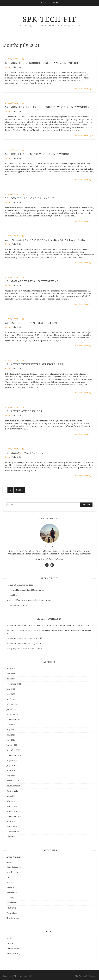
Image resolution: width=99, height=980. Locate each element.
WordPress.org (13, 953)
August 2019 (12, 796)
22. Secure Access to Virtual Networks (38, 154)
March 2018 (12, 827)
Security (10, 898)
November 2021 (13, 714)
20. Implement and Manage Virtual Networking (45, 240)
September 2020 (14, 755)
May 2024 (11, 674)
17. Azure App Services (24, 411)
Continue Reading (85, 89)
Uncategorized (13, 918)
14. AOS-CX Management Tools (20, 585)
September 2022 (14, 684)
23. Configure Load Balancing (30, 198)
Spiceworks (12, 903)
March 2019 (12, 806)
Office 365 (11, 882)
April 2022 (11, 699)
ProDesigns (91, 976)
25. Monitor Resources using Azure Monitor (42, 63)
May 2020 (11, 776)
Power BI (10, 888)
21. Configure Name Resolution (31, 323)
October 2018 (12, 811)
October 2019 (12, 791)
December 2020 (13, 750)
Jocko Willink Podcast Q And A (27, 643)
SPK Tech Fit (49, 19)
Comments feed (13, 948)
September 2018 (14, 816)
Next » (19, 490)
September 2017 (14, 832)
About (55, 3)
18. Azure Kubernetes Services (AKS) (35, 364)
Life (8, 877)
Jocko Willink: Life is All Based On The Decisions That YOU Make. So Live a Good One (52, 625)
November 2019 (13, 786)
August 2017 (12, 837)
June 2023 (11, 679)
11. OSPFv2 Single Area (17, 605)
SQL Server (11, 908)
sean (8, 67)
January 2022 (12, 709)
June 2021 (11, 735)
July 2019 (11, 801)
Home (44, 3)
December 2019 (13, 781)
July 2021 (11, 730)
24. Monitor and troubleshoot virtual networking (48, 107)
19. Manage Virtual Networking (32, 281)
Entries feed (12, 943)
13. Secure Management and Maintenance (25, 590)
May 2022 (11, 694)
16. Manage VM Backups (24, 453)
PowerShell (12, 893)
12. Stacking (12, 595)
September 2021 (14, 720)
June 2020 (11, 771)
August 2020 (12, 760)
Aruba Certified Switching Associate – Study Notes (29, 600)
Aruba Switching (14, 857)
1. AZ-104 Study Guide (33, 638)
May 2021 (11, 740)
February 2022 (13, 704)
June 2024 (11, 669)
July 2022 (11, 689)
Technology (18, 59)
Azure (8, 59)
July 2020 (11, 765)
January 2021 (12, 745)
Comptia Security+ (15, 867)
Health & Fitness (14, 872)
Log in (9, 938)
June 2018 (11, 822)
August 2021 (12, 725)
